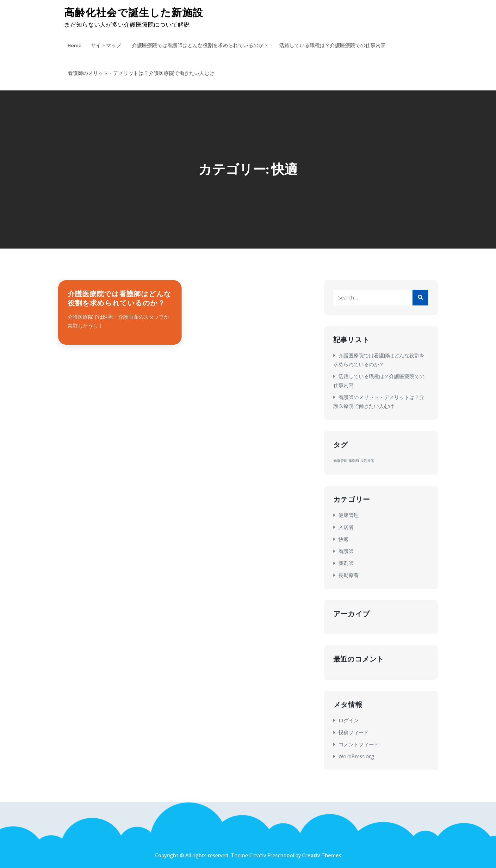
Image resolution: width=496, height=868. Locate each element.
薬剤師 (346, 563)
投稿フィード (354, 732)
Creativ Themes (322, 855)
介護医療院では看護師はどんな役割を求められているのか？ (200, 46)
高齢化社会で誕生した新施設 (134, 13)
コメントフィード (359, 744)
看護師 (346, 551)
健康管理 (349, 515)
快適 (344, 539)
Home (74, 46)
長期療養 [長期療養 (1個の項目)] (367, 461)
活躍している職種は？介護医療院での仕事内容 (332, 46)
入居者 (346, 527)
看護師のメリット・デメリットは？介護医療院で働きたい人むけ (141, 73)
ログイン (349, 720)
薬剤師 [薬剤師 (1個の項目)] (354, 461)
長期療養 (349, 575)
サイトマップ (106, 46)
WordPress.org (356, 756)
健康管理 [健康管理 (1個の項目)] (340, 461)
